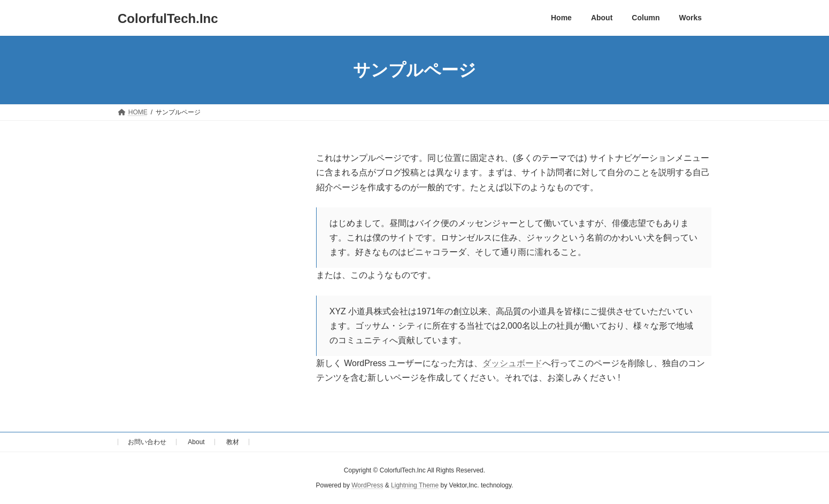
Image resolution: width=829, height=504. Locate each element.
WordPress (367, 486)
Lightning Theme (415, 486)
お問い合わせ (147, 442)
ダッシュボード (512, 363)
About (196, 442)
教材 (233, 442)
